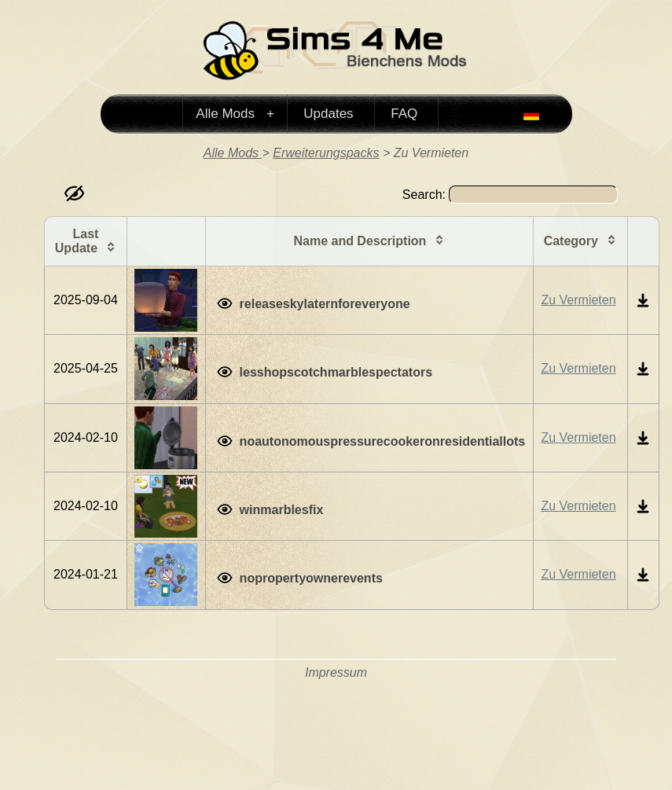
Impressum (336, 672)
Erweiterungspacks (326, 153)
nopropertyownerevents (311, 578)
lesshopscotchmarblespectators (336, 372)
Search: (510, 195)
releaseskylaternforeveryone (325, 304)
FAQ (404, 114)
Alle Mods (227, 114)
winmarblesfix (282, 510)
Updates (328, 114)
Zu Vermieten (578, 300)
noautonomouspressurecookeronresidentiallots (383, 441)
